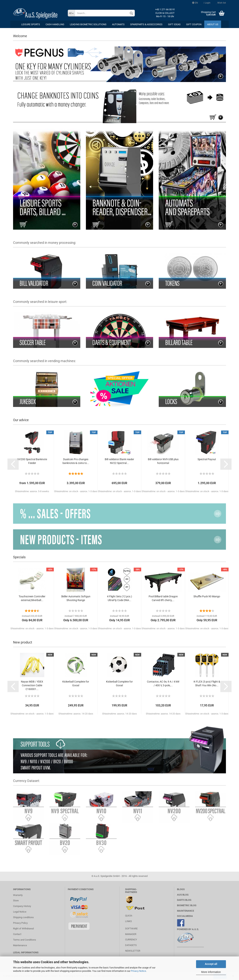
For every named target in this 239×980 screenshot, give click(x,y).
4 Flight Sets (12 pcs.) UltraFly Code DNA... (119, 598)
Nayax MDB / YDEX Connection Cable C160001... (32, 685)
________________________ (190, 946)
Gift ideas (174, 24)
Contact (17, 934)
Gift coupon (194, 24)
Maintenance (20, 945)
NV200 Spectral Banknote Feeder (32, 461)
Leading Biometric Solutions (88, 24)
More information (211, 972)
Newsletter (133, 951)
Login (207, 3)
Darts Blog (184, 900)
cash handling (55, 24)
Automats (118, 24)
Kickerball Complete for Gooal (76, 683)
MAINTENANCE (186, 911)
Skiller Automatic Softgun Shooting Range (76, 598)
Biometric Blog (187, 905)
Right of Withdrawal (23, 929)
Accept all (211, 964)
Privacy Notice (138, 971)
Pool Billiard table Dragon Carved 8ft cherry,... (163, 598)
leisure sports (31, 24)
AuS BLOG (183, 895)
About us (213, 24)
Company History (22, 906)
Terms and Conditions (25, 940)
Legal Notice (20, 912)
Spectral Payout (207, 459)
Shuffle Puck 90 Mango (207, 596)
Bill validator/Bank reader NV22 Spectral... (119, 461)
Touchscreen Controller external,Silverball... (32, 598)
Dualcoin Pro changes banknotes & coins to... (76, 461)
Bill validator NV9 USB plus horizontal (163, 461)
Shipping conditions (23, 917)
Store (16, 900)
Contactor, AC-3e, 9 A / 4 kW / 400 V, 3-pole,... (163, 683)
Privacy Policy (20, 923)
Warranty (18, 895)
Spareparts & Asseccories (146, 24)
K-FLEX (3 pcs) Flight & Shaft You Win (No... (207, 683)
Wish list (221, 3)
